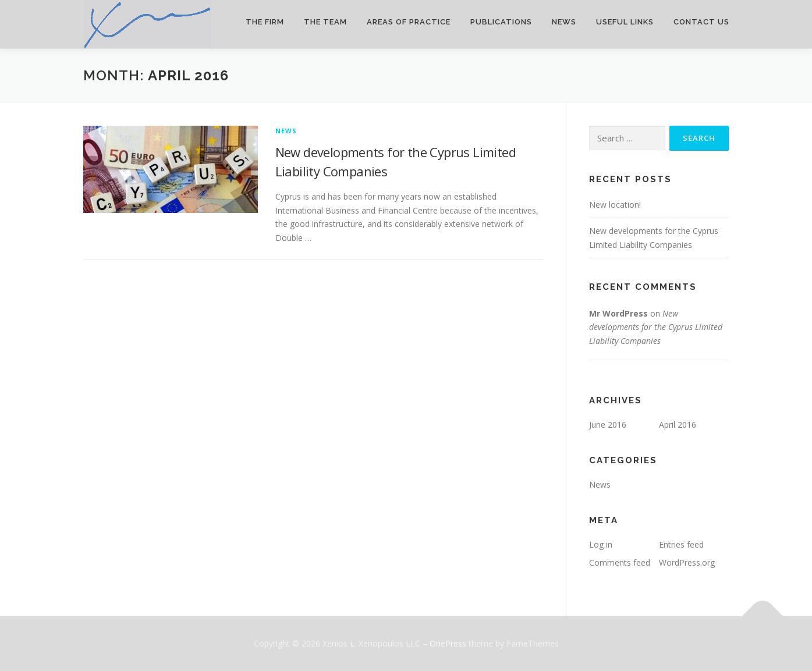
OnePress (448, 643)
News (564, 22)
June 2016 (608, 425)
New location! (615, 205)
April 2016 (678, 425)
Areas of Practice (409, 22)
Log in (601, 544)
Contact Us (701, 22)
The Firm (265, 22)
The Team (325, 22)
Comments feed (620, 562)
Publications (501, 22)
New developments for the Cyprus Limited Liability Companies (656, 327)
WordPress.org (687, 562)
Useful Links (625, 22)
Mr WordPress (618, 313)
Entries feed (681, 544)
